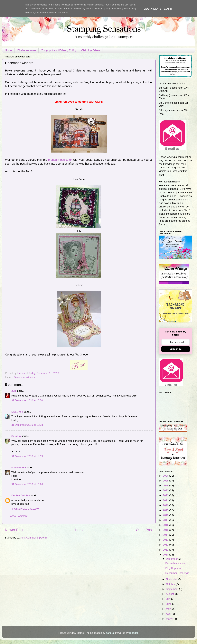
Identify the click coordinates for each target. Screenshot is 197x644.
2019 (166, 510)
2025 (166, 481)
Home (9, 50)
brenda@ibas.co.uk (60, 160)
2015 (166, 530)
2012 (166, 545)
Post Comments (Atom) (34, 538)
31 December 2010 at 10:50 (27, 400)
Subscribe (176, 349)
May (169, 609)
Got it (168, 9)
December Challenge (177, 573)
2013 (166, 540)
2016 (166, 525)
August (170, 594)
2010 (166, 555)
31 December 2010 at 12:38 (27, 425)
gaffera (110, 633)
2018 (166, 515)
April (169, 614)
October (171, 584)
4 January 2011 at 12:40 (25, 509)
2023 (166, 490)
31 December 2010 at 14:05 (27, 456)
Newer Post (14, 530)
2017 (166, 520)
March (170, 619)
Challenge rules (27, 50)
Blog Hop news (174, 568)
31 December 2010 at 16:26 (27, 484)
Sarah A (16, 436)
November (172, 579)
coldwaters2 (19, 468)
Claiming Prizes (91, 50)
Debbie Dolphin (21, 496)
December (172, 559)
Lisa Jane (17, 412)
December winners (24, 377)
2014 (166, 535)
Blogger (134, 633)
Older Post (144, 530)
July (169, 599)
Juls (14, 391)
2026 (166, 476)
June (169, 604)
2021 (166, 500)
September (172, 589)
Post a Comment (18, 516)
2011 (166, 550)
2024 (166, 486)
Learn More (152, 9)
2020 (166, 505)
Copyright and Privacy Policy (59, 50)
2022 (166, 495)
